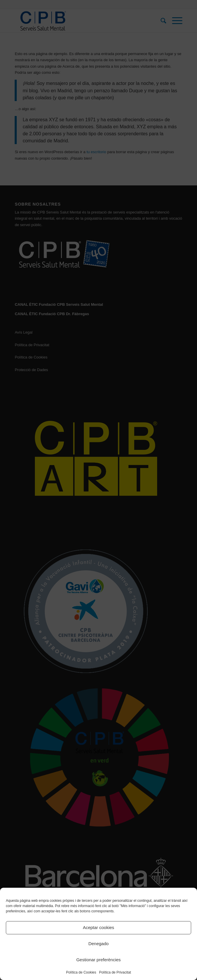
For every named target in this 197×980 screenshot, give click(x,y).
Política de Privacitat (115, 972)
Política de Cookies (81, 972)
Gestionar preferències (98, 960)
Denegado (98, 944)
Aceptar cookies (99, 927)
